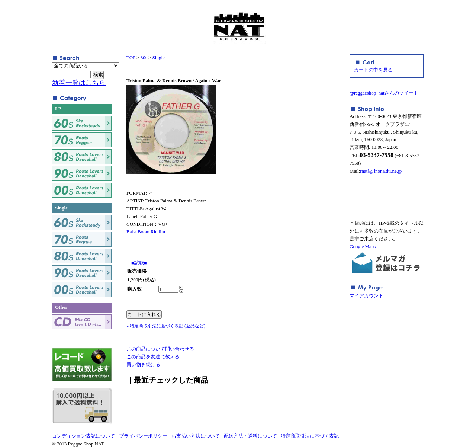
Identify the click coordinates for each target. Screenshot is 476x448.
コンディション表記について (83, 436)
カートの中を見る (373, 70)
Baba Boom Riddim (146, 232)
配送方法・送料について (250, 436)
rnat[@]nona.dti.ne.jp (381, 171)
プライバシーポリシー (143, 436)
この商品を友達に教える (153, 357)
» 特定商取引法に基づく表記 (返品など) (166, 326)
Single (159, 57)
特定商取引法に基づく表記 (310, 436)
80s (144, 57)
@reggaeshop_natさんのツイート (384, 93)
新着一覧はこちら (79, 83)
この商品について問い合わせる (160, 349)
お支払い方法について (196, 436)
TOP (131, 57)
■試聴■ (137, 263)
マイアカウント (366, 296)
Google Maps (363, 247)
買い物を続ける (143, 364)
